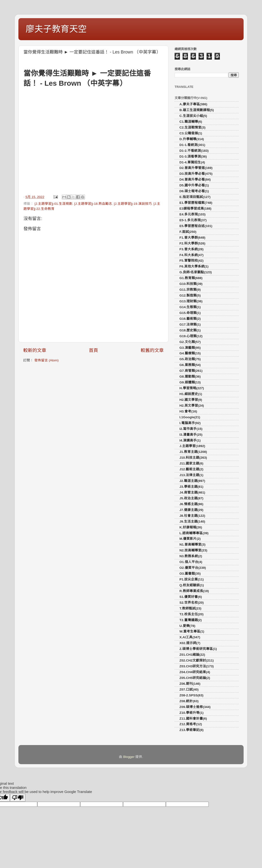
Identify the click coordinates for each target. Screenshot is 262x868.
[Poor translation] (18, 798)
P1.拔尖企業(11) (192, 579)
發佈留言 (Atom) (46, 360)
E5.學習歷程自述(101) (196, 226)
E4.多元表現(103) (193, 214)
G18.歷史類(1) (190, 330)
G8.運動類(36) (190, 377)
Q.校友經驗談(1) (192, 585)
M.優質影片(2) (190, 539)
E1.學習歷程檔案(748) (196, 203)
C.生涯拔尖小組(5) (193, 116)
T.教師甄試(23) (190, 608)
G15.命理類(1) (190, 313)
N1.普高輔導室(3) (193, 544)
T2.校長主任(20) (192, 614)
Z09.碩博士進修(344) (195, 707)
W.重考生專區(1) (192, 631)
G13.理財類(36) (191, 301)
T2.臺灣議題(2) (191, 620)
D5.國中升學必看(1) (194, 185)
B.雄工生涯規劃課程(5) (197, 110)
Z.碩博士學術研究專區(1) (198, 649)
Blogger (129, 757)
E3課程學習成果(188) (195, 209)
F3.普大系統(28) (192, 249)
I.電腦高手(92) (190, 423)
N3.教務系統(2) (191, 556)
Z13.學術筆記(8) (192, 730)
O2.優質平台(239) (193, 568)
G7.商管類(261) (191, 371)
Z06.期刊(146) (190, 684)
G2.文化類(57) (190, 342)
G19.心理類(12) (191, 336)
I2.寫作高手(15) (191, 429)
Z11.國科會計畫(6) (193, 719)
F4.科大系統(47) (192, 255)
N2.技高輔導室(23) (193, 550)
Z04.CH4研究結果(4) (195, 672)
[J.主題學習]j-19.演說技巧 (133, 204)
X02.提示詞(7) (190, 643)
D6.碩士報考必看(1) (194, 191)
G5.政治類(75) (190, 359)
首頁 (93, 350)
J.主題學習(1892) (192, 446)
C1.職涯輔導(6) (191, 122)
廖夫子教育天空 (56, 29)
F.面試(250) (188, 232)
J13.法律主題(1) (191, 475)
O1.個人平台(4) (191, 562)
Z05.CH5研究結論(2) (195, 678)
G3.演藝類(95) (190, 348)
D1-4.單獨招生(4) (192, 162)
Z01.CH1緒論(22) (192, 655)
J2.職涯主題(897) (192, 481)
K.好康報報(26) (191, 527)
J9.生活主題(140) (192, 522)
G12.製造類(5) (190, 295)
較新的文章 (35, 350)
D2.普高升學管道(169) (196, 168)
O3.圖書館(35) (190, 574)
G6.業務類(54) (190, 365)
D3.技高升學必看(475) (196, 174)
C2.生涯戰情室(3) (193, 127)
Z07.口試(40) (189, 689)
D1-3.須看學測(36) (193, 156)
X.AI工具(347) (190, 637)
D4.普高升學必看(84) (195, 179)
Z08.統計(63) (189, 701)
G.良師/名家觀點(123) (196, 272)
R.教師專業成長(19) (194, 591)
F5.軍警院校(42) (192, 261)
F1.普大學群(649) (192, 238)
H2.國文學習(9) (191, 400)
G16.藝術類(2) (190, 319)
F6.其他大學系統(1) (194, 266)
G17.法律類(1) (190, 324)
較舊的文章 (152, 350)
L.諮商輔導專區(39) (194, 533)
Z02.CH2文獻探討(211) (197, 660)
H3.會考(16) (188, 411)
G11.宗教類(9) (190, 290)
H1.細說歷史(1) (191, 394)
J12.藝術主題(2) (191, 469)
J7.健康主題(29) (191, 510)
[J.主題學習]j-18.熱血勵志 (93, 204)
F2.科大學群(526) (192, 243)
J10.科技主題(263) (193, 458)
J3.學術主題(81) (191, 487)
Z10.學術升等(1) (192, 713)
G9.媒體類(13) (190, 382)
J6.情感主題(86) (191, 504)
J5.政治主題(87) (191, 498)
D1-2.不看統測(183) (194, 151)
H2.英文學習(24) (192, 406)
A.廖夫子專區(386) (193, 104)
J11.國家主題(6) (191, 463)
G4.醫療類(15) (190, 353)
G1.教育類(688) (191, 278)
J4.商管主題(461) (192, 492)
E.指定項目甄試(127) (195, 197)
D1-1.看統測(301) (192, 145)
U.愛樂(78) (187, 626)
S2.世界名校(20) (192, 603)
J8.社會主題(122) (192, 516)
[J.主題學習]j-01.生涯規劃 (54, 204)
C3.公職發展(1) (191, 133)
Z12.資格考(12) (191, 724)
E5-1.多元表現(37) (193, 220)
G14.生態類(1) (190, 307)
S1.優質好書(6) (191, 597)
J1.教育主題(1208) (193, 452)
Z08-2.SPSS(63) (191, 695)
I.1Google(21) (190, 417)
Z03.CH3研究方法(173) (197, 666)
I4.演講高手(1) (190, 440)
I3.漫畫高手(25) (191, 435)
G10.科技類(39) (191, 284)
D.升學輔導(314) (192, 139)
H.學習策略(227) (192, 388)
